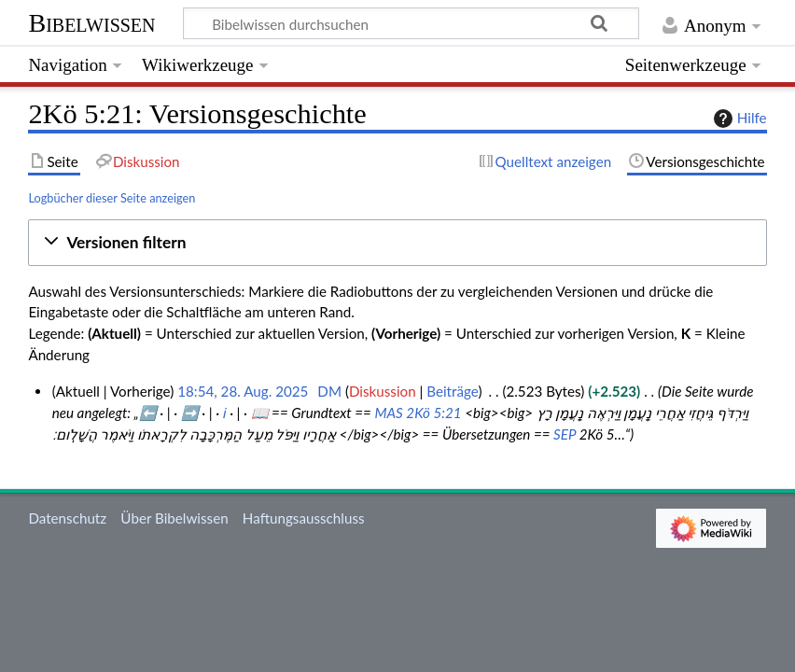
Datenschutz (67, 518)
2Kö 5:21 (433, 413)
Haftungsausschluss (304, 518)
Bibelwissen (91, 23)
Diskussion (383, 391)
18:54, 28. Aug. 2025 (243, 391)
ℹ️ (225, 413)
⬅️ (148, 413)
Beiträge (452, 391)
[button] (397, 243)
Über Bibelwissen (174, 518)
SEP (565, 434)
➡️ (190, 413)
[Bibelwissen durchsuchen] (411, 23)
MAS (388, 413)
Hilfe (738, 119)
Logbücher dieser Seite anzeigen (112, 198)
